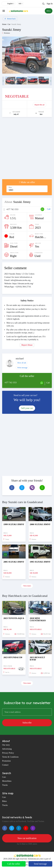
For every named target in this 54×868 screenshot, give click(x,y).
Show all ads (22, 363)
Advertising (7, 749)
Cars (4, 777)
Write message (22, 368)
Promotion (6, 761)
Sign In (50, 4)
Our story (6, 745)
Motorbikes (7, 781)
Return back (10, 19)
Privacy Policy (8, 753)
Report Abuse (27, 345)
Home (4, 24)
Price (10, 187)
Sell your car (27, 408)
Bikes (4, 801)
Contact (5, 765)
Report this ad (39, 105)
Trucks (5, 785)
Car (9, 24)
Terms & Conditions (10, 757)
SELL (49, 11)
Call (49, 209)
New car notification (27, 838)
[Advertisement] (27, 150)
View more (27, 586)
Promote (15, 105)
